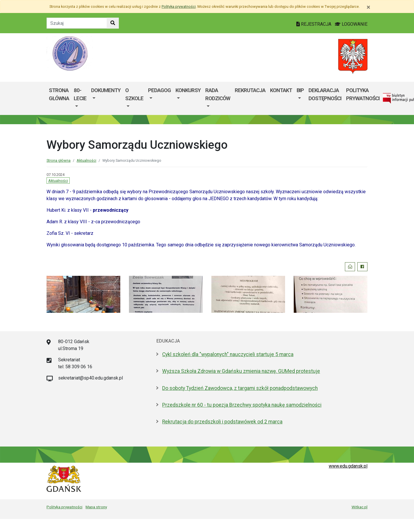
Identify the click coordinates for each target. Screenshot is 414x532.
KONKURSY (188, 90)
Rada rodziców (218, 94)
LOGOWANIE (351, 24)
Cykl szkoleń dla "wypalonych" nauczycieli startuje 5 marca (228, 354)
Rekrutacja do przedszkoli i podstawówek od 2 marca (222, 422)
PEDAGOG (159, 90)
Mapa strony (96, 507)
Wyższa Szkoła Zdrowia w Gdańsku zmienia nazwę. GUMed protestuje (241, 371)
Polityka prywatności (64, 507)
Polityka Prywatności (363, 94)
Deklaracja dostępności (325, 94)
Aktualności (86, 160)
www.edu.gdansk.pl (348, 466)
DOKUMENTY (106, 90)
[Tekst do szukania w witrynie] (77, 23)
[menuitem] (80, 98)
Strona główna (59, 94)
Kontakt (281, 90)
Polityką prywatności (179, 6)
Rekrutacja (250, 90)
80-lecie (80, 94)
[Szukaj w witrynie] (113, 23)
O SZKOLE (134, 94)
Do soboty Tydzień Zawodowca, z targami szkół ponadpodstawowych (240, 388)
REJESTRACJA (314, 24)
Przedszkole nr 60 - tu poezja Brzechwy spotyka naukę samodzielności (242, 405)
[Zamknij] (368, 7)
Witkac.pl (360, 507)
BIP (300, 90)
